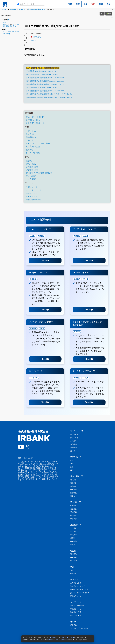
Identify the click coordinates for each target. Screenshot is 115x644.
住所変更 (73, 509)
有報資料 (22, 9)
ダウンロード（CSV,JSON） (80, 628)
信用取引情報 (32, 167)
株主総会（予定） (77, 609)
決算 (6, 32)
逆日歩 (73, 451)
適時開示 (73, 554)
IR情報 (29, 161)
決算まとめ (31, 131)
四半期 (14, 32)
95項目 (5, 22)
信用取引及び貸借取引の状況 (39, 173)
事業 (78, 4)
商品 (8, 26)
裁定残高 (73, 444)
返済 (72, 464)
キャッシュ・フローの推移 (38, 144)
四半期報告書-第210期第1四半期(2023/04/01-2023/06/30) (45, 84)
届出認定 (73, 486)
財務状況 (30, 140)
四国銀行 (13, 9)
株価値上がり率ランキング (80, 590)
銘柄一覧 (73, 574)
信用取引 (73, 441)
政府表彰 (73, 490)
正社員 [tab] (32, 236)
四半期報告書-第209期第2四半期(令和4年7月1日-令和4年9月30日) (49, 94)
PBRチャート (32, 196)
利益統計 (73, 532)
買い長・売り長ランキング (80, 593)
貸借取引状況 (32, 170)
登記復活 (73, 516)
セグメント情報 (33, 153)
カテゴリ (73, 570)
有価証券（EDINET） (35, 117)
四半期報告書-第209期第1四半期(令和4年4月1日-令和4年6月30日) (49, 97)
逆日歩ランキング (77, 596)
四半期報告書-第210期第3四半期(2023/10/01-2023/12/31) (45, 78)
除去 (14, 26)
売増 (72, 460)
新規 (72, 467)
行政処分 (73, 483)
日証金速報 (31, 179)
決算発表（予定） (77, 612)
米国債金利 (74, 625)
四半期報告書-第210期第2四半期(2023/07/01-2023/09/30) (45, 81)
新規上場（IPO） (76, 616)
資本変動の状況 (33, 147)
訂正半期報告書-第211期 (37, 9)
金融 (109, 4)
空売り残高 (31, 164)
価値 (18, 32)
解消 (72, 470)
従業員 (73, 545)
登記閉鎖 (73, 512)
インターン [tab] (34, 378)
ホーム (4, 9)
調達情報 (73, 493)
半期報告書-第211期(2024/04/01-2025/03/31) (41, 71)
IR (4, 32)
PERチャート (32, 193)
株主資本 (73, 535)
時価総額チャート (34, 199)
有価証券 (73, 557)
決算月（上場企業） (77, 606)
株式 (101, 4)
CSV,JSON (6, 34)
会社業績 (30, 134)
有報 (70, 4)
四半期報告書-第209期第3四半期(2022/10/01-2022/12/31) (45, 91)
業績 (10, 32)
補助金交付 (74, 496)
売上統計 (73, 528)
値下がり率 (74, 438)
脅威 (85, 4)
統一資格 (73, 480)
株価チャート (32, 187)
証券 (4, 26)
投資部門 (73, 448)
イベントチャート (34, 190)
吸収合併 (73, 519)
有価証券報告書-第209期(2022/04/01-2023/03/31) (43, 88)
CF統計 (73, 538)
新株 (11, 26)
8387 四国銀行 (6, 15)
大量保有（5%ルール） (36, 123)
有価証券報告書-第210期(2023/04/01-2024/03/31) (43, 74)
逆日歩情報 (31, 176)
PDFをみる (36, 37)
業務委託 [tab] (41, 236)
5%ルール (74, 561)
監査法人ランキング (77, 586)
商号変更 (73, 506)
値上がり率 (74, 435)
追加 (109, 14)
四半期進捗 (31, 137)
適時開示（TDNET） (35, 120)
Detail (45, 260)
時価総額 (73, 541)
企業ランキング (76, 583)
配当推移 (30, 150)
